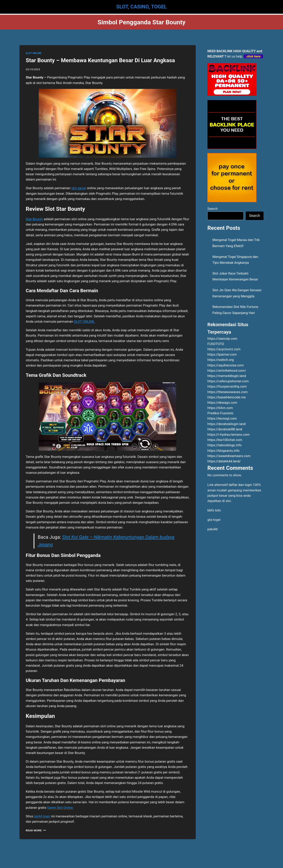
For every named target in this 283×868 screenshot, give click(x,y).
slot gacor (79, 188)
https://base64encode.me (226, 397)
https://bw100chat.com (225, 440)
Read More (36, 830)
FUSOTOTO (216, 344)
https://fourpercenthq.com (227, 386)
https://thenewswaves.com (227, 392)
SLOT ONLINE (34, 53)
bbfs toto (214, 510)
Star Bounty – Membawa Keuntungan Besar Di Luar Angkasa (100, 60)
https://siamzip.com (222, 339)
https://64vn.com (220, 408)
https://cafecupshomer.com (228, 381)
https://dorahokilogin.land (226, 424)
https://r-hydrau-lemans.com (228, 434)
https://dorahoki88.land (225, 429)
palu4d (212, 529)
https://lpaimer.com (222, 354)
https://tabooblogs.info (224, 445)
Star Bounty (34, 219)
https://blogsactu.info (223, 451)
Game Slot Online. (60, 808)
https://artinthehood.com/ (227, 371)
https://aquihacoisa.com (226, 365)
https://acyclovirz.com (224, 349)
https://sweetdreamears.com (229, 456)
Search (212, 209)
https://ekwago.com (222, 403)
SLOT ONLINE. (85, 321)
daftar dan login (240, 485)
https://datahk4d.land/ (224, 461)
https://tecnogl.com (222, 418)
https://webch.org (221, 360)
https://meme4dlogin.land (227, 376)
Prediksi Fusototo (220, 413)
